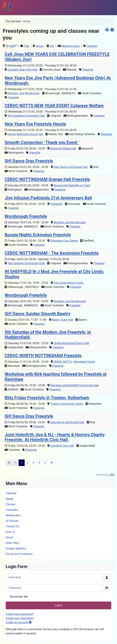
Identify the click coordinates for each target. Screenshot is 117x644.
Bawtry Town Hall (62, 320)
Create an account (19, 622)
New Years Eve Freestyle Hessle (35, 124)
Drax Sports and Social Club (71, 167)
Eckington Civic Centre (64, 241)
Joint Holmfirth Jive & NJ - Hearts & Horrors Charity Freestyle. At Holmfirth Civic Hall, (55, 437)
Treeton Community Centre (67, 404)
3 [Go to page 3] (33, 463)
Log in (58, 605)
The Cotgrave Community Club (26, 116)
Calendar (11, 493)
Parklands (56, 204)
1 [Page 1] (22, 463)
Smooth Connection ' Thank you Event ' (42, 142)
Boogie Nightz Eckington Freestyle (38, 235)
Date (13, 46)
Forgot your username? (20, 618)
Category (92, 46)
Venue (39, 46)
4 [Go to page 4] (39, 463)
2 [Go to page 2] (27, 463)
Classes (11, 504)
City (52, 46)
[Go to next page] (45, 463)
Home (9, 499)
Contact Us (12, 526)
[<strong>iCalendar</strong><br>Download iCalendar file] (112, 30)
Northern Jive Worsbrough (24, 93)
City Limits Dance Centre (69, 283)
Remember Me (19, 597)
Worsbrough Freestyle (26, 216)
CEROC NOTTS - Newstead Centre (74, 362)
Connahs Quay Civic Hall (22, 70)
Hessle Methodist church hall (25, 134)
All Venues (12, 521)
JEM (112, 475)
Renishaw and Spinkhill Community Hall (74, 385)
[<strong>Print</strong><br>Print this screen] (107, 30)
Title (26, 46)
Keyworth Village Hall (63, 149)
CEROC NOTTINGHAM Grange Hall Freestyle (47, 179)
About (9, 537)
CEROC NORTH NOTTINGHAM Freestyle (43, 356)
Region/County (71, 46)
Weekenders (13, 515)
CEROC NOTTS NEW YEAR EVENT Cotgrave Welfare (54, 106)
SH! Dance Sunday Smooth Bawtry (38, 314)
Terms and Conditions (19, 554)
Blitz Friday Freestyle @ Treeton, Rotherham (47, 398)
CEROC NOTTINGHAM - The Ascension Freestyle (52, 253)
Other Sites (12, 543)
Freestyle (88, 70)
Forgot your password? (20, 614)
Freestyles (12, 510)
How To (10, 532)
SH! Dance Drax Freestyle (29, 161)
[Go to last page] (52, 463)
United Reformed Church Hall (71, 343)
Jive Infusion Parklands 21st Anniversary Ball (48, 198)
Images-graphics (16, 548)
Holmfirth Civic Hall (62, 446)
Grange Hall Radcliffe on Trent (72, 185)
